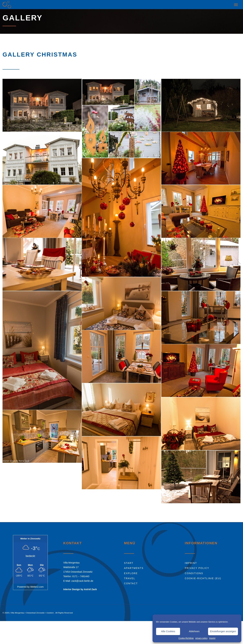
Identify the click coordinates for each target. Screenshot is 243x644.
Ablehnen (194, 631)
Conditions (194, 572)
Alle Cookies (168, 631)
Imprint (212, 638)
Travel (130, 577)
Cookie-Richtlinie (186, 638)
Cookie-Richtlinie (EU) (203, 577)
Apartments (134, 567)
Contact (131, 582)
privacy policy (201, 638)
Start (129, 561)
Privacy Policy (197, 567)
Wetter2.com (37, 585)
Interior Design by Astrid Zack (80, 588)
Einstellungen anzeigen (223, 631)
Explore (131, 572)
